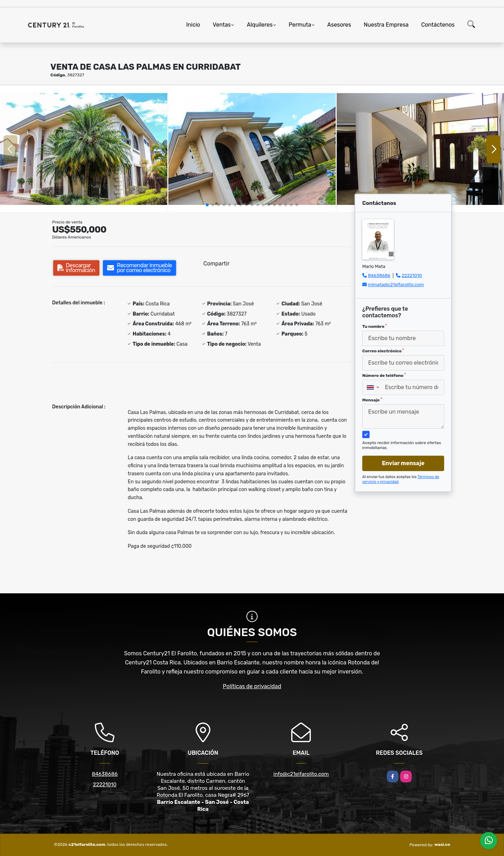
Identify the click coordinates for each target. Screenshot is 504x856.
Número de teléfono (384, 375)
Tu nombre (374, 326)
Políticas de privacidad (252, 686)
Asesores (339, 25)
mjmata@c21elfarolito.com (396, 285)
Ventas (222, 25)
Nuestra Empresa (386, 25)
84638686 (379, 275)
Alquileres (260, 25)
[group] (84, 149)
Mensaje (372, 400)
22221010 (412, 275)
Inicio (193, 25)
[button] (207, 205)
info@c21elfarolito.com (301, 774)
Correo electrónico (383, 351)
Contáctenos (438, 25)
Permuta (300, 25)
